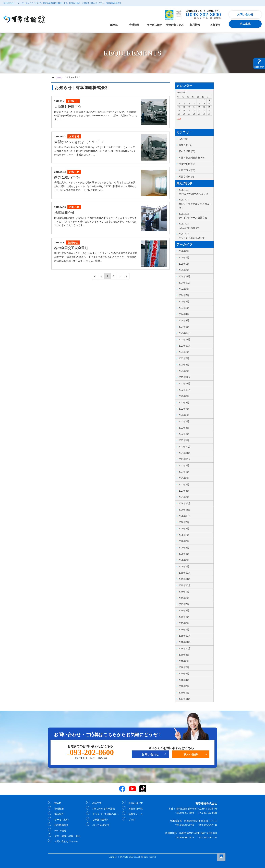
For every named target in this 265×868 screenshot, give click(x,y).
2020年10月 (185, 516)
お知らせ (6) (185, 145)
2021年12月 (185, 447)
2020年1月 (184, 567)
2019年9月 (184, 592)
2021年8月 (184, 472)
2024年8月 (184, 289)
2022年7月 (184, 409)
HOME (114, 25)
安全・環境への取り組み (66, 836)
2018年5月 (184, 674)
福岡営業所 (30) (187, 164)
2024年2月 (184, 321)
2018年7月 (184, 661)
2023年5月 (184, 358)
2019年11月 (184, 579)
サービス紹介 (154, 25)
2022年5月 (184, 422)
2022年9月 (184, 396)
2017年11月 (184, 699)
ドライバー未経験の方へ (104, 814)
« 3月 (179, 119)
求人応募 (245, 24)
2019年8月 (184, 598)
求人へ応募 (191, 755)
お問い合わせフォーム (65, 841)
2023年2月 (184, 371)
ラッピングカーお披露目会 (195, 216)
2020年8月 (184, 522)
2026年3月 (184, 251)
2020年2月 (184, 560)
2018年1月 (184, 693)
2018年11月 (184, 642)
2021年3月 (184, 497)
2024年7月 (184, 295)
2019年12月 (185, 573)
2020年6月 (184, 535)
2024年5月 (184, 308)
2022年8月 (184, 403)
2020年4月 (184, 548)
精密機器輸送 (60, 825)
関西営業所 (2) (186, 177)
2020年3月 (184, 554)
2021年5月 (184, 485)
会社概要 (134, 25)
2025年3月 (184, 270)
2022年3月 (184, 434)
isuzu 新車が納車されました (195, 192)
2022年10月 (185, 390)
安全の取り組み (175, 25)
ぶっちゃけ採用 (99, 825)
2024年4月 (184, 314)
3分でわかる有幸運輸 (102, 809)
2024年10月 (185, 283)
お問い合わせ (245, 14)
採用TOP (96, 803)
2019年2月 (184, 623)
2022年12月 (185, 377)
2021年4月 (184, 491)
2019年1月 (184, 630)
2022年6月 (184, 415)
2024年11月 (184, 276)
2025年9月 (184, 258)
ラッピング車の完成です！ (195, 236)
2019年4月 (184, 611)
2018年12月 (185, 636)
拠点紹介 (58, 814)
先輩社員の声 (134, 803)
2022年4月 (184, 428)
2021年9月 (184, 466)
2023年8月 (184, 352)
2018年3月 (184, 686)
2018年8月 (184, 655)
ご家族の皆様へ (99, 820)
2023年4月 (184, 365)
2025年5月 (184, 264)
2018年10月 (185, 649)
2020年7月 (184, 529)
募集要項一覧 (134, 809)
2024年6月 (184, 302)
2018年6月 (184, 667)
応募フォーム (134, 814)
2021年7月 (184, 478)
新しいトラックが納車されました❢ (195, 204)
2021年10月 (185, 459)
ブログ (131, 820)
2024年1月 (184, 327)
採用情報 (195, 25)
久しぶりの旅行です (195, 226)
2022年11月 (184, 384)
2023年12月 (185, 333)
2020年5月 (184, 541)
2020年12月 (185, 503)
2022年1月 (184, 440)
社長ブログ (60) (187, 170)
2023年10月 (185, 346)
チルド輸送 (59, 830)
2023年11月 (184, 340)
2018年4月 (184, 680)
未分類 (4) (184, 139)
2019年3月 (184, 617)
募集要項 (215, 25)
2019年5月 (184, 604)
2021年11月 (184, 453)
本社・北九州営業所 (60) (192, 158)
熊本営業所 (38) (187, 151)
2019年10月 (185, 585)
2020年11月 (184, 510)
